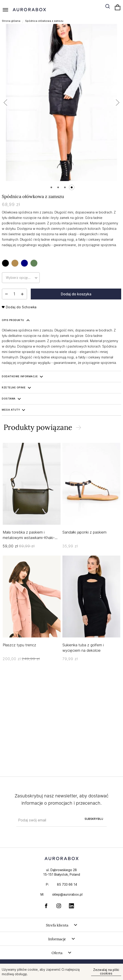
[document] (61, 972)
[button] (11, 102)
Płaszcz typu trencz (19, 645)
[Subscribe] (94, 819)
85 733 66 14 (67, 884)
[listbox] (21, 263)
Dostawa (9, 399)
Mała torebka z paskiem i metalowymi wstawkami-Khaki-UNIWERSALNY (29, 535)
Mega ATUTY (11, 410)
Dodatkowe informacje (20, 376)
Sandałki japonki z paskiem (84, 532)
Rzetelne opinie (14, 387)
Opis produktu (13, 320)
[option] (5, 263)
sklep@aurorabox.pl (67, 894)
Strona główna (11, 21)
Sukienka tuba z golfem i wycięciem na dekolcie (83, 648)
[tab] (61, 320)
